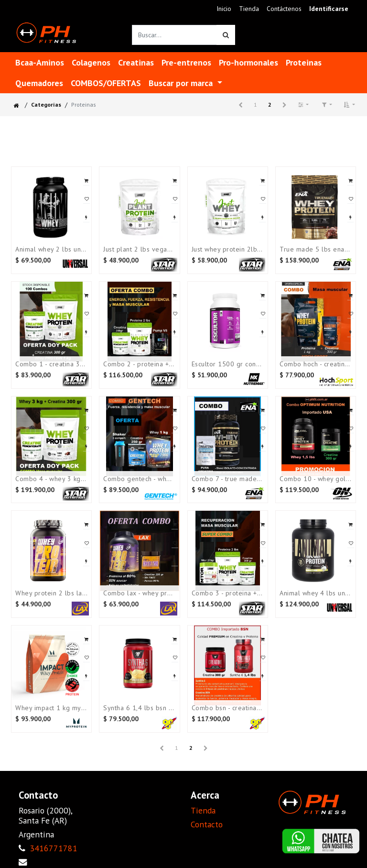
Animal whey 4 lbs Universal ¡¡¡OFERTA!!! (316, 593)
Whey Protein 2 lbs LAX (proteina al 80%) (51, 593)
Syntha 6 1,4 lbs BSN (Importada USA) (139, 708)
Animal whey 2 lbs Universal (51, 249)
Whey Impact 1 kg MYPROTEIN (51, 708)
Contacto (207, 824)
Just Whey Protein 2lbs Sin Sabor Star (228, 249)
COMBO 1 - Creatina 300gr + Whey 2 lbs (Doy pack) (51, 364)
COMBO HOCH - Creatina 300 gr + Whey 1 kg (316, 364)
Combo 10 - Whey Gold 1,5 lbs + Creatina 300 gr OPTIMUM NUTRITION (316, 479)
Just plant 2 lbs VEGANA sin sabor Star (139, 249)
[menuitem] (224, 9)
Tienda (203, 810)
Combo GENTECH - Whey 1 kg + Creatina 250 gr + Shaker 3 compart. (139, 479)
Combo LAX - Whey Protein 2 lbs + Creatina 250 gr (139, 593)
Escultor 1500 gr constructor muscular (228, 364)
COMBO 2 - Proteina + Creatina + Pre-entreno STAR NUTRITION (139, 364)
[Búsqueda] (226, 35)
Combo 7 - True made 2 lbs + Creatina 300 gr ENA (228, 479)
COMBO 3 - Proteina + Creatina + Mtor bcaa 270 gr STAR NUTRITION (228, 593)
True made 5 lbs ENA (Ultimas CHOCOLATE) (316, 249)
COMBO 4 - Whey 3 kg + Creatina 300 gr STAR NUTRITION (51, 479)
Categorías (46, 104)
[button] (349, 105)
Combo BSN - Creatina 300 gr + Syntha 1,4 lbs (228, 708)
